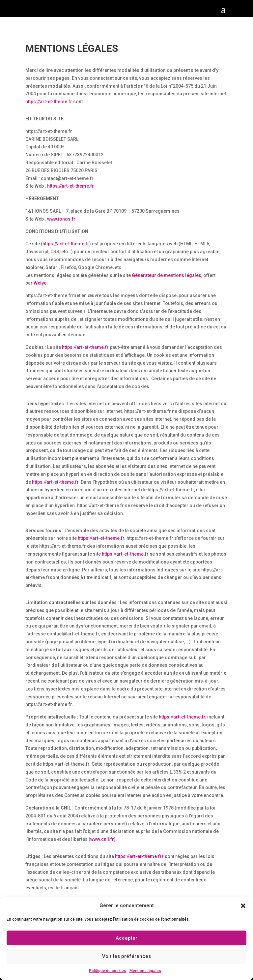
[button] (243, 906)
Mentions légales (145, 971)
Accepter (126, 938)
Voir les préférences (126, 956)
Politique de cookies (108, 971)
